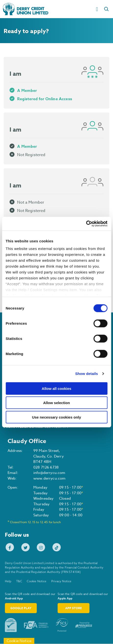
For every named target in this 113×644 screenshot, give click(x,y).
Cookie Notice (37, 582)
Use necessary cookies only (56, 417)
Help (8, 582)
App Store (74, 608)
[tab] (56, 83)
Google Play (21, 608)
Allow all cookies (56, 388)
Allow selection (56, 403)
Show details (87, 374)
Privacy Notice (62, 582)
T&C (19, 582)
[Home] (46, 9)
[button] (107, 9)
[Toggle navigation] (98, 9)
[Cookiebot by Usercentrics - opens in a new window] (86, 224)
